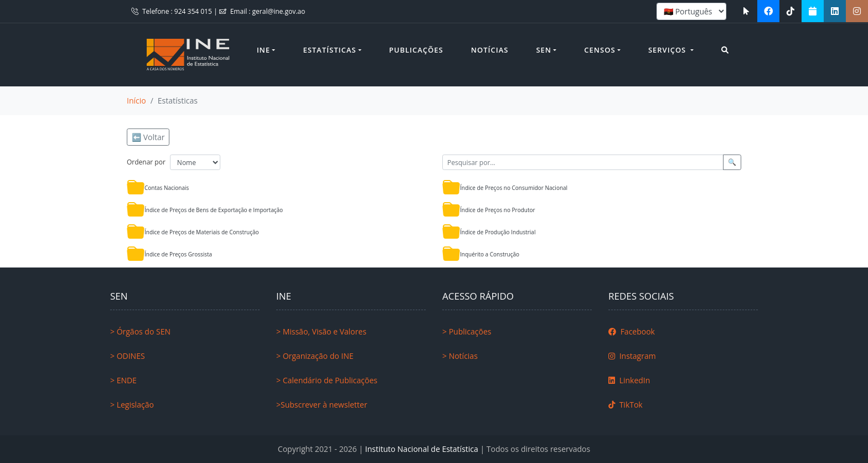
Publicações (416, 50)
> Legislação (132, 405)
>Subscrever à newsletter (322, 405)
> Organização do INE (315, 356)
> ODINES (128, 356)
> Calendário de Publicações (327, 380)
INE (263, 50)
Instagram (632, 356)
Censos (600, 50)
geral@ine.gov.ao (279, 11)
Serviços (668, 50)
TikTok (626, 405)
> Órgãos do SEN (140, 331)
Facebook (632, 331)
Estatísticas (329, 50)
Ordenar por (146, 162)
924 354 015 (194, 11)
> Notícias (460, 356)
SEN (544, 50)
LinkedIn (629, 380)
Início (136, 101)
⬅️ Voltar (148, 137)
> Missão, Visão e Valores (321, 331)
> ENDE (123, 380)
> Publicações (467, 331)
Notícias (490, 50)
